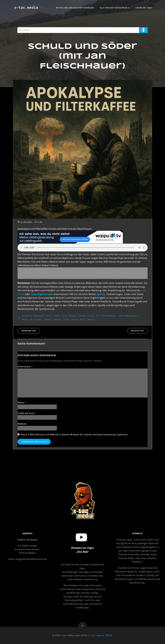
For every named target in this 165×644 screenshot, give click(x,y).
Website (22, 424)
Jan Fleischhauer (106, 316)
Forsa (49, 316)
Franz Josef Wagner (65, 316)
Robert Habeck (53, 320)
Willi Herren (87, 320)
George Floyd (86, 316)
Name (22, 403)
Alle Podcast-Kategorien (115, 8)
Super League (70, 320)
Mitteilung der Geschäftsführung (75, 8)
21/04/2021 (25, 222)
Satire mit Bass (144, 8)
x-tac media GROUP (100, 636)
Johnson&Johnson (128, 316)
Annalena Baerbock (33, 316)
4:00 (38, 222)
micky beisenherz (32, 320)
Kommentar (25, 366)
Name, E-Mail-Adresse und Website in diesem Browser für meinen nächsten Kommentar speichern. (74, 434)
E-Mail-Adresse (27, 413)
